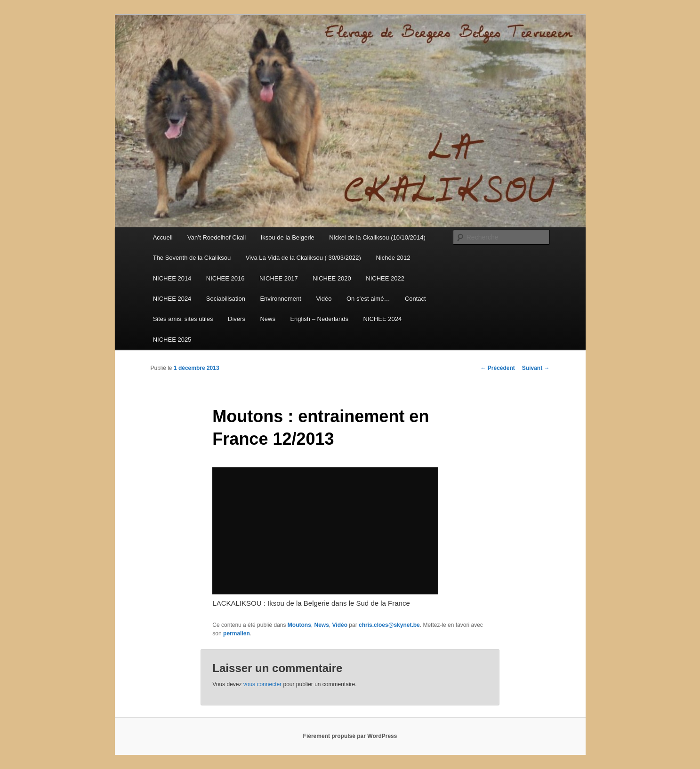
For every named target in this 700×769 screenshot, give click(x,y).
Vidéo (324, 299)
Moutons (299, 625)
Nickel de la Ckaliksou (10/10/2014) (377, 237)
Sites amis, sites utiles (183, 319)
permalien (237, 633)
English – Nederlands (319, 319)
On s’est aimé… (368, 299)
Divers (237, 319)
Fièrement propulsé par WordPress (350, 736)
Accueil (163, 237)
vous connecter (262, 684)
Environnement (280, 299)
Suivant (536, 368)
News (268, 319)
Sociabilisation (226, 299)
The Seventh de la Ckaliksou (192, 258)
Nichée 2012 (393, 258)
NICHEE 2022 (385, 278)
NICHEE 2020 (332, 278)
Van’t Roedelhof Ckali (217, 237)
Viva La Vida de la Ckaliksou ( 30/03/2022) (303, 258)
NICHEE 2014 (172, 278)
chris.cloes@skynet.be (389, 625)
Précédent (497, 368)
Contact (415, 299)
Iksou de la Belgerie (288, 237)
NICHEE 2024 (172, 299)
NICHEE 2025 (172, 340)
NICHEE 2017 (279, 278)
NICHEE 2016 (225, 278)
